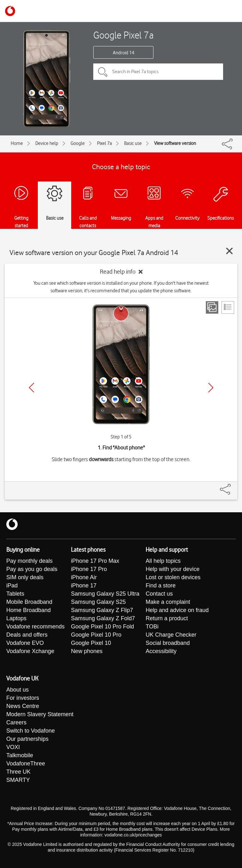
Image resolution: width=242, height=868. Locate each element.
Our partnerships (27, 739)
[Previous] (32, 388)
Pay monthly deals (29, 561)
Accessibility (161, 651)
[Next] (211, 388)
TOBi (152, 627)
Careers (16, 722)
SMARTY (18, 780)
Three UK (18, 772)
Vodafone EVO (25, 643)
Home (17, 143)
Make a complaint (168, 602)
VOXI (13, 747)
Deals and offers (27, 635)
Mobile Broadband (29, 602)
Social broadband (168, 643)
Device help (47, 143)
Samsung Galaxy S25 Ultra (105, 594)
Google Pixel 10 (91, 643)
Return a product (167, 618)
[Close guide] (229, 251)
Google (78, 143)
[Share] (233, 486)
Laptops (16, 618)
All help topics (163, 561)
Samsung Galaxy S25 (98, 602)
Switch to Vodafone (31, 731)
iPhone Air (84, 577)
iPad (12, 586)
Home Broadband (29, 610)
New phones (87, 651)
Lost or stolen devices (173, 577)
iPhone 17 (84, 586)
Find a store (161, 586)
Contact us (159, 594)
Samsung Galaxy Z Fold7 (103, 618)
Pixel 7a (104, 143)
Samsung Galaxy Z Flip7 (102, 610)
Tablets (15, 594)
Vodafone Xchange (30, 651)
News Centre (23, 706)
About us (17, 690)
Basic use (133, 143)
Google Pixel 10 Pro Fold (102, 627)
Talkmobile (20, 755)
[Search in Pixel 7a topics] (158, 72)
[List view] (228, 307)
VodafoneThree (26, 764)
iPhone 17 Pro (89, 569)
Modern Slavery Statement (40, 714)
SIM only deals (25, 577)
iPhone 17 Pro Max (95, 561)
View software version (175, 143)
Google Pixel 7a (123, 35)
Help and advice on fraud (177, 610)
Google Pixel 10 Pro (96, 635)
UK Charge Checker (171, 635)
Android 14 (124, 53)
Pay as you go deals (32, 569)
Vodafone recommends (35, 627)
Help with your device (173, 569)
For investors (23, 698)
